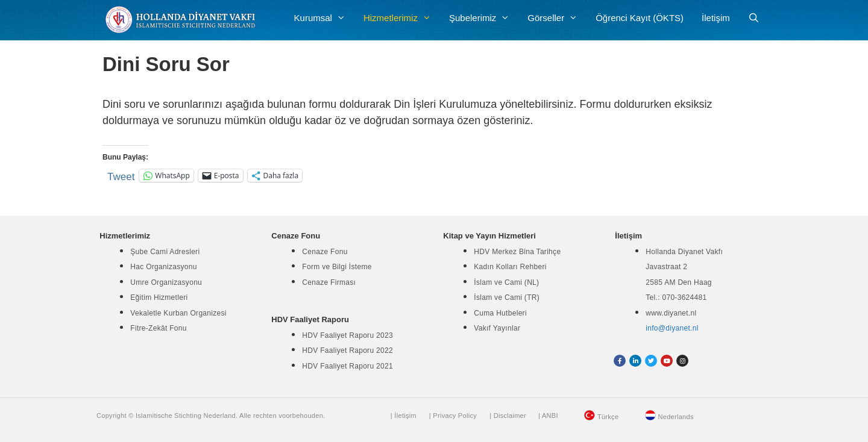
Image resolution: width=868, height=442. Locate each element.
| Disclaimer (508, 416)
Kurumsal (324, 18)
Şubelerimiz (484, 18)
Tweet (121, 176)
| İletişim (404, 416)
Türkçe (608, 417)
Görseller (557, 18)
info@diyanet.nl (672, 328)
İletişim (716, 18)
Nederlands (676, 417)
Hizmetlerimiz (402, 18)
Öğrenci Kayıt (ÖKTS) (640, 18)
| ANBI (548, 416)
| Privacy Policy (453, 416)
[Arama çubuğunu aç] (754, 18)
